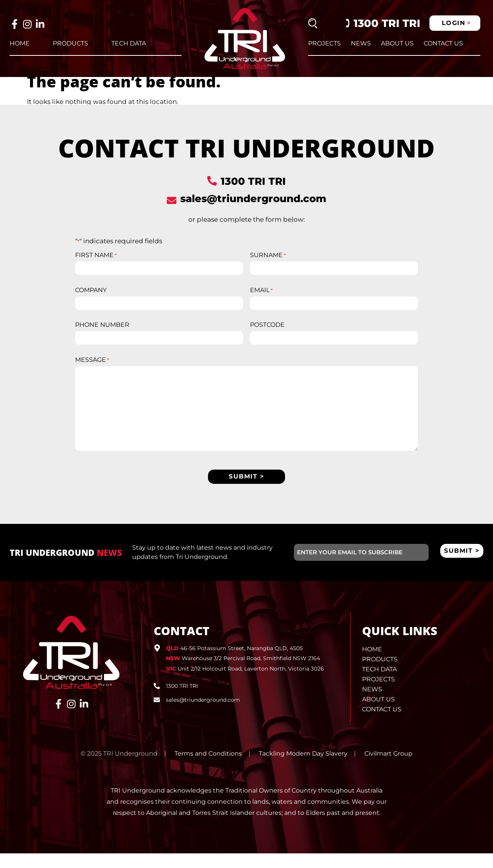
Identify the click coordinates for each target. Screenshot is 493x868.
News (361, 43)
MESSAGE (92, 372)
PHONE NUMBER (102, 336)
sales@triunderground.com (253, 206)
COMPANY (91, 299)
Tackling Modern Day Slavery (303, 768)
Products (70, 43)
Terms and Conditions (208, 768)
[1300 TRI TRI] (212, 188)
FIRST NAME (96, 263)
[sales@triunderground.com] (172, 208)
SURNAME (268, 263)
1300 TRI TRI (387, 23)
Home (20, 43)
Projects (324, 43)
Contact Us (443, 43)
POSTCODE (267, 336)
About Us (397, 43)
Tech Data (129, 43)
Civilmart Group (388, 768)
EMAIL (261, 299)
